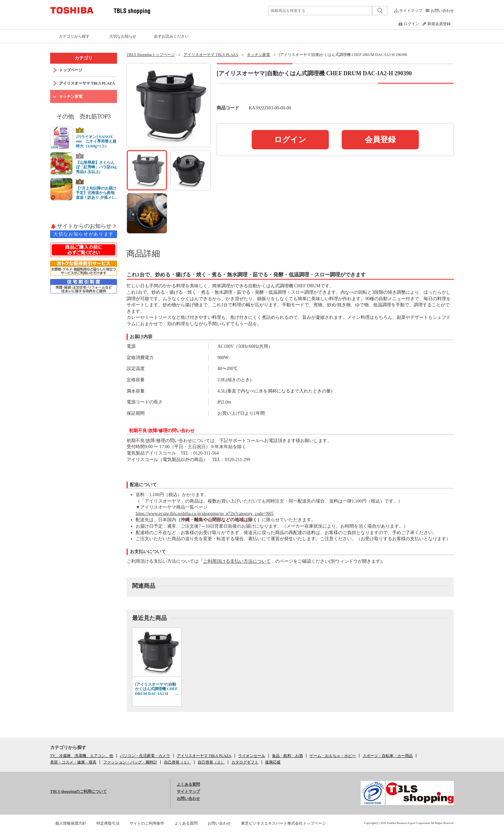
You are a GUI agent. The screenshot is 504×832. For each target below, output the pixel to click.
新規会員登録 (439, 24)
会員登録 (380, 140)
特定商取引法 (108, 823)
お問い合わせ (442, 11)
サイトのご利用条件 (147, 823)
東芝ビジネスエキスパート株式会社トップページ (283, 823)
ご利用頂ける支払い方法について (237, 561)
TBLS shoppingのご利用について (78, 791)
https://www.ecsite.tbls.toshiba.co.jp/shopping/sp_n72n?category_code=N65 (205, 514)
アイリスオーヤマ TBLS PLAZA (211, 55)
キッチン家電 (258, 55)
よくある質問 (188, 784)
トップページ (71, 70)
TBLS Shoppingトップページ (151, 55)
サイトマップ (411, 11)
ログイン (411, 24)
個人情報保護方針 (71, 823)
